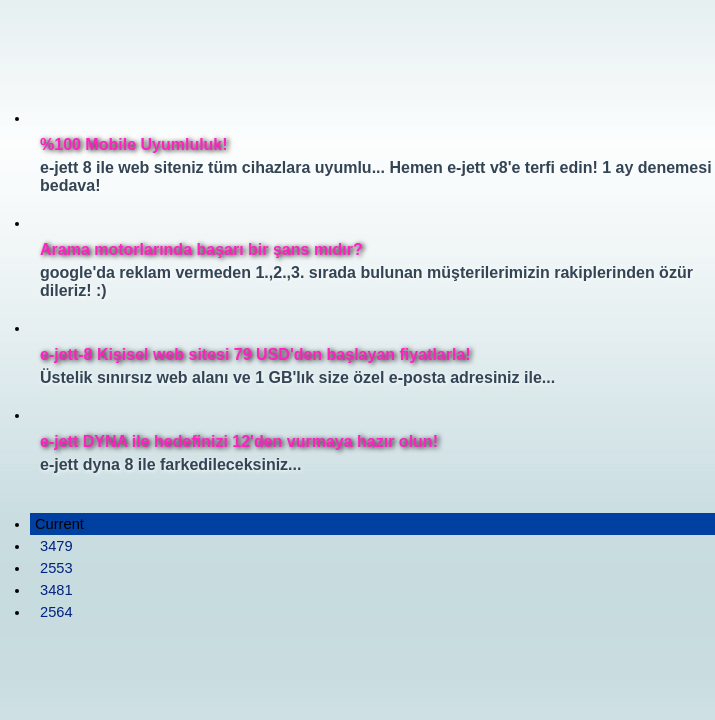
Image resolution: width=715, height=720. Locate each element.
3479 (56, 546)
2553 (56, 568)
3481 (56, 590)
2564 (56, 612)
